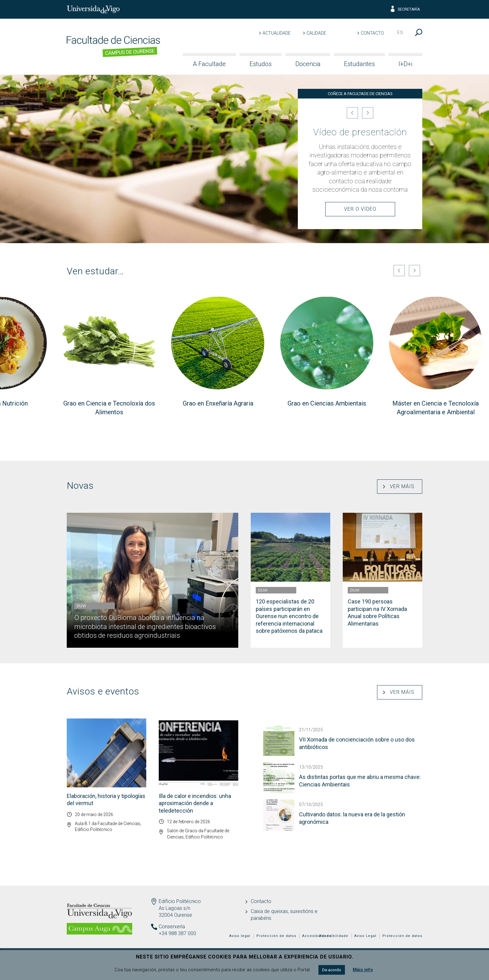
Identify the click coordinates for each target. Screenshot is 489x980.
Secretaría (405, 9)
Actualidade (277, 33)
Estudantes (359, 64)
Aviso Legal (365, 936)
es (400, 32)
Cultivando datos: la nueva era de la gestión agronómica (352, 818)
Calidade (316, 33)
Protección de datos (402, 936)
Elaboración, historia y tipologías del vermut (106, 800)
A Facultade (209, 64)
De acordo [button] (332, 970)
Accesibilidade (334, 936)
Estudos (261, 64)
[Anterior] (352, 113)
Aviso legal (240, 936)
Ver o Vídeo (360, 209)
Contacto (372, 33)
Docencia (308, 64)
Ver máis (402, 486)
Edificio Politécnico (180, 901)
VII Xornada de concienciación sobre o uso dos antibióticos (357, 743)
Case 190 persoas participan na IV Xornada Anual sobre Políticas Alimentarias (377, 612)
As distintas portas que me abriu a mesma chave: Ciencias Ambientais (360, 781)
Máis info (363, 970)
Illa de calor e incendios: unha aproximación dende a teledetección (195, 803)
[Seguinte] (368, 113)
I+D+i (405, 64)
